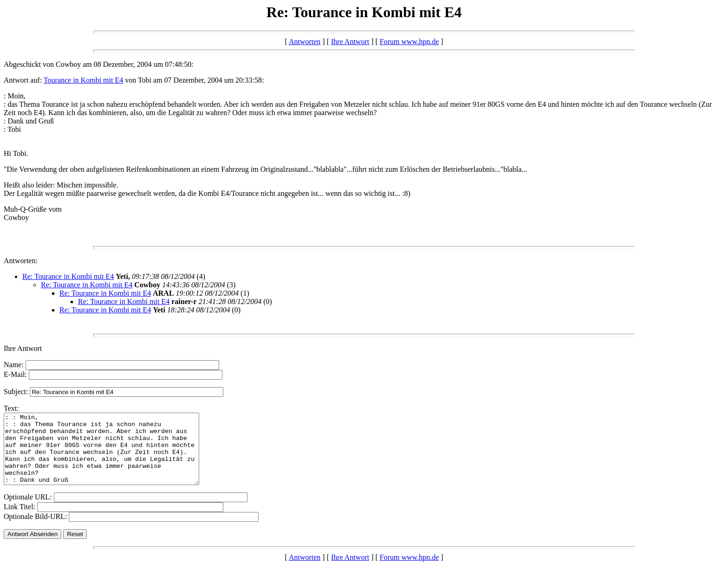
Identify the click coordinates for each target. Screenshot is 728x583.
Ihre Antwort (350, 42)
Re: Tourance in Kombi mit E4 (68, 276)
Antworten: (21, 261)
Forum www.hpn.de (409, 42)
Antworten (305, 42)
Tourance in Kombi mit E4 (83, 80)
